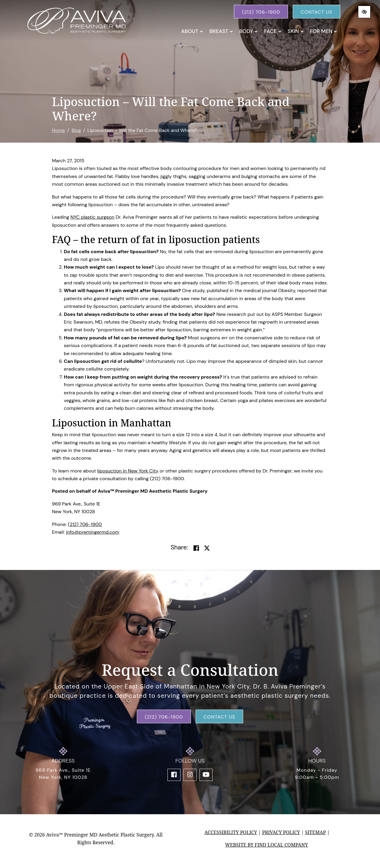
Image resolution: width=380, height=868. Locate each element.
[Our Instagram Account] (190, 775)
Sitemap (315, 832)
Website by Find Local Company (266, 845)
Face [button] (273, 31)
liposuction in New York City (128, 471)
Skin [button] (296, 31)
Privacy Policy (281, 832)
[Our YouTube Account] (206, 775)
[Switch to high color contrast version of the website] (364, 12)
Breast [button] (221, 31)
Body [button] (248, 31)
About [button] (192, 31)
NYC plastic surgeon (92, 217)
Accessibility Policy (231, 832)
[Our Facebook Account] (174, 775)
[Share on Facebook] (196, 548)
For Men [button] (324, 31)
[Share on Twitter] (207, 548)
